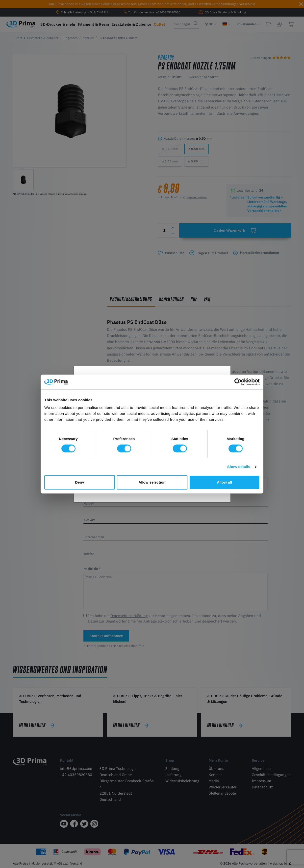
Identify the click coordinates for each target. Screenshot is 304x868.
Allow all (224, 482)
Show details (239, 467)
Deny (80, 482)
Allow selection (152, 482)
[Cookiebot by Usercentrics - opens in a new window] (238, 382)
